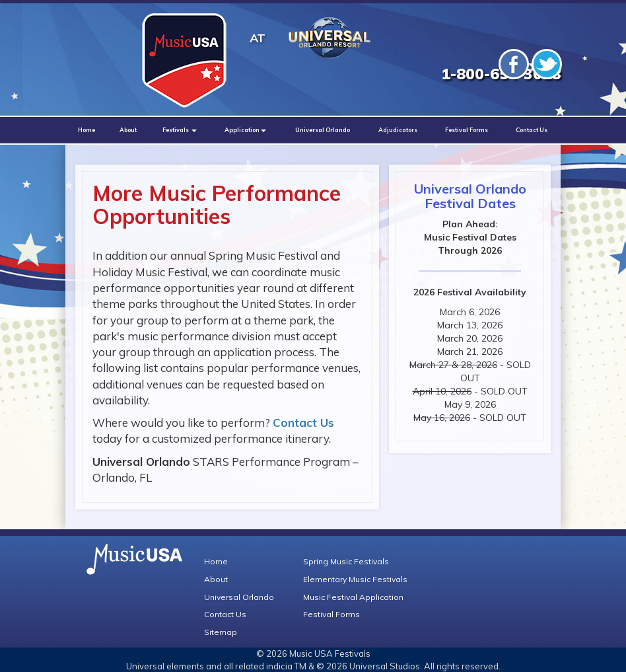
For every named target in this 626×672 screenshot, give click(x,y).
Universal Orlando (323, 130)
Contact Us (532, 130)
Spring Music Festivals (346, 561)
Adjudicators (398, 130)
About (128, 130)
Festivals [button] (180, 130)
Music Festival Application (353, 597)
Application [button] (245, 130)
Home (87, 130)
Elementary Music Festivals (355, 579)
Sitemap (221, 632)
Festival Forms (467, 130)
